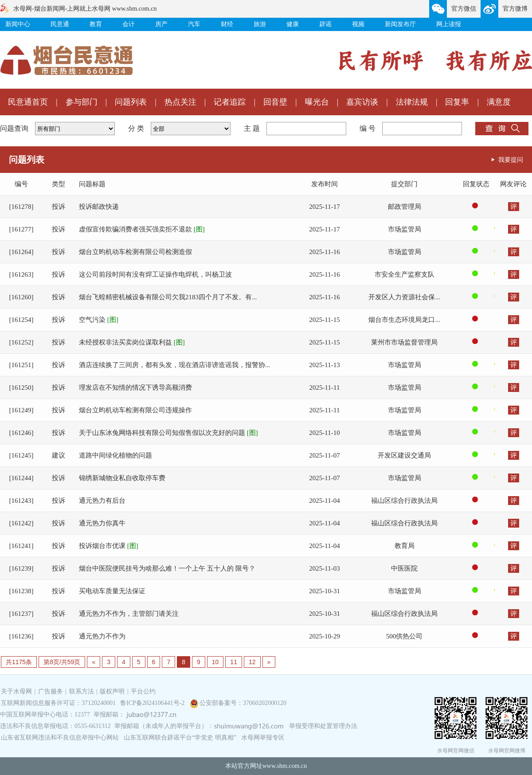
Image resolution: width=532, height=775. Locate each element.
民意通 (60, 24)
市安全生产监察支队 (405, 274)
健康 (293, 24)
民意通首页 (28, 102)
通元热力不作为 (102, 636)
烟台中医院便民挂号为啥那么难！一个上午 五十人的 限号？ (167, 568)
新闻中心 (18, 24)
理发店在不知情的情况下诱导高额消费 (135, 387)
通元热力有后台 (102, 501)
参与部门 (82, 102)
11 (234, 662)
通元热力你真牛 (102, 523)
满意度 (499, 102)
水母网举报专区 (263, 738)
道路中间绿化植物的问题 (115, 455)
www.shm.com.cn (285, 766)
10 (215, 662)
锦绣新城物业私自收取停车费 (122, 478)
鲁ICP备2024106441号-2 (153, 703)
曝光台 (317, 102)
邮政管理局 (405, 207)
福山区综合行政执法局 (404, 501)
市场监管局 (405, 229)
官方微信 (464, 9)
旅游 (260, 24)
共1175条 (19, 662)
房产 (161, 24)
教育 (96, 24)
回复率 (457, 102)
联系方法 (82, 691)
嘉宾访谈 (362, 102)
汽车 (194, 24)
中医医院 (404, 568)
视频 (358, 24)
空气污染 (99, 320)
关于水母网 (17, 691)
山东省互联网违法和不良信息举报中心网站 (60, 738)
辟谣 (325, 24)
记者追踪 (230, 102)
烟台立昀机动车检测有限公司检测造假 (135, 252)
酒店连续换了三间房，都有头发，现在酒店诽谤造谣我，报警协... (174, 365)
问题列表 (131, 102)
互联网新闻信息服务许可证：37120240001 (58, 703)
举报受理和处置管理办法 (323, 726)
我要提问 (511, 160)
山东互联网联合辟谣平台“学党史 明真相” (180, 738)
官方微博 (515, 9)
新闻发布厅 (400, 24)
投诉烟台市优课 (109, 546)
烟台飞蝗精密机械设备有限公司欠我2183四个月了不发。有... (168, 297)
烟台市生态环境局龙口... (404, 320)
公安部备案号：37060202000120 (243, 703)
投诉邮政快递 (99, 207)
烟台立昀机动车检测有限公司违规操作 (135, 410)
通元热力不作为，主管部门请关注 (129, 614)
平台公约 (143, 691)
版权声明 (112, 691)
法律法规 (412, 102)
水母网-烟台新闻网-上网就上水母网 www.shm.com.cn (85, 9)
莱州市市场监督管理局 (404, 342)
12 (252, 662)
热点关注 (180, 102)
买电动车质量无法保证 (112, 591)
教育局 (405, 546)
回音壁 (275, 102)
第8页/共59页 (62, 662)
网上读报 (449, 24)
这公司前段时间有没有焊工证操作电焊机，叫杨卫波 (155, 274)
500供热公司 (405, 636)
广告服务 (51, 691)
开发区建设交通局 (404, 455)
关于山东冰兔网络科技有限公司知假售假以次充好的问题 (168, 433)
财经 (227, 24)
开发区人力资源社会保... (404, 297)
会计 (129, 24)
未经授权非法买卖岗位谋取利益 (132, 342)
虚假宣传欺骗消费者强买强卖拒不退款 (142, 229)
